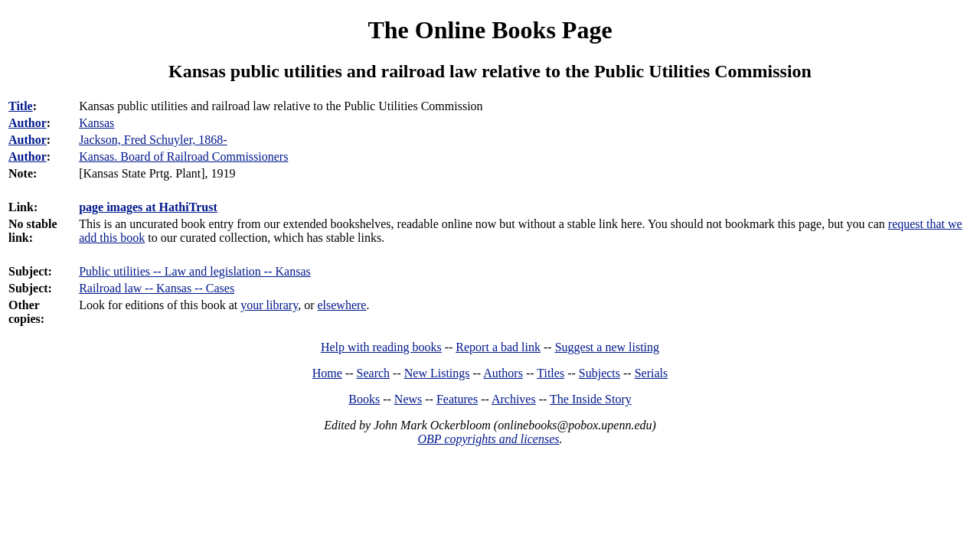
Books (364, 399)
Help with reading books (381, 347)
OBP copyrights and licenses (488, 439)
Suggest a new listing (607, 347)
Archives (514, 399)
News (408, 399)
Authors (503, 373)
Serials (652, 373)
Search (374, 373)
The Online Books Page (490, 30)
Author (28, 123)
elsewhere (341, 305)
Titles (550, 373)
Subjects (599, 373)
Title (21, 106)
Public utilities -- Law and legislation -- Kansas (195, 271)
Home (327, 373)
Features (457, 399)
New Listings (437, 373)
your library (269, 305)
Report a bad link (498, 347)
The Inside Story (591, 399)
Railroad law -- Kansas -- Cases (157, 288)
